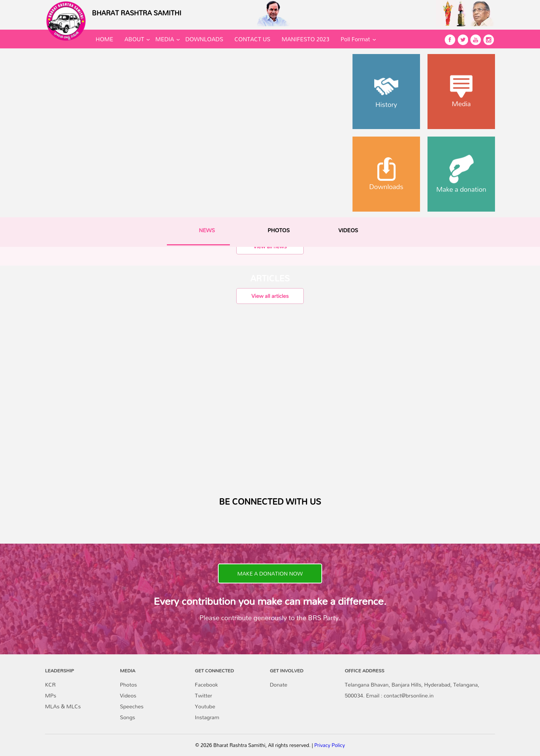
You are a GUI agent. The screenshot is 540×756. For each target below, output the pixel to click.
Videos (128, 695)
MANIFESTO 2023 (305, 39)
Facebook (206, 685)
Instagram (207, 717)
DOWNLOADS (204, 39)
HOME (104, 39)
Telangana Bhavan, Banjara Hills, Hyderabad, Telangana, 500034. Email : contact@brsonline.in (412, 690)
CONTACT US (252, 39)
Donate (278, 685)
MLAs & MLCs (63, 706)
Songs (128, 717)
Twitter (204, 695)
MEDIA (165, 39)
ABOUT (134, 39)
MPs (51, 695)
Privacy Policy (330, 745)
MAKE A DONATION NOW (270, 573)
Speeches (132, 706)
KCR (50, 685)
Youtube (205, 706)
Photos (128, 685)
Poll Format (355, 39)
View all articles (270, 296)
